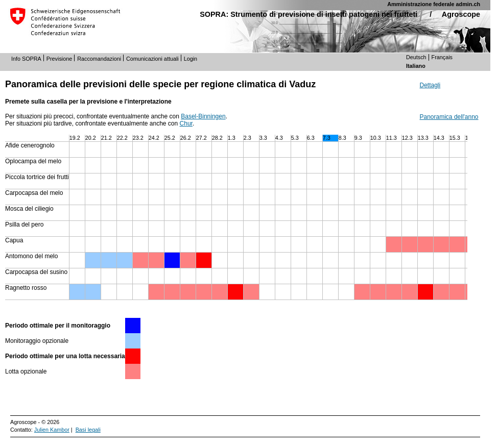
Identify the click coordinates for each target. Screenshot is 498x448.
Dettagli (430, 85)
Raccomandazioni (99, 59)
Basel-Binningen (203, 116)
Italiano (416, 66)
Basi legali (88, 430)
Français (442, 57)
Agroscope (461, 14)
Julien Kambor (52, 430)
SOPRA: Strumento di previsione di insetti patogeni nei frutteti (309, 14)
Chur (186, 123)
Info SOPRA (26, 59)
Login (191, 59)
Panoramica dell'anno (449, 117)
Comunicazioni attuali (152, 59)
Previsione (59, 59)
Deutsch (416, 57)
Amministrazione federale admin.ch (434, 4)
